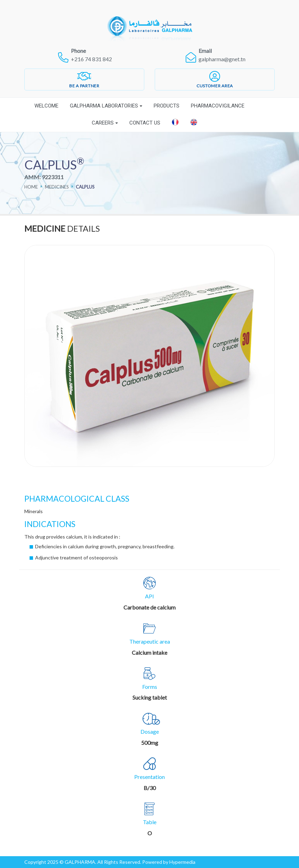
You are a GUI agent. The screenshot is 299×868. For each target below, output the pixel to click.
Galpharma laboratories (104, 106)
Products (167, 106)
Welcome (46, 106)
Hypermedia (182, 862)
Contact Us (145, 123)
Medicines (57, 187)
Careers (103, 123)
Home (31, 187)
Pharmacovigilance (218, 106)
